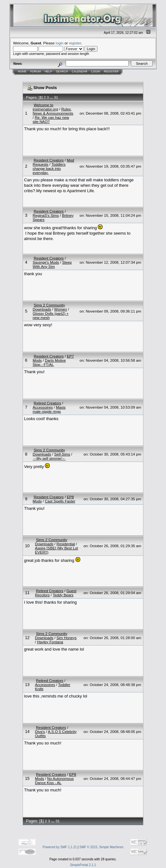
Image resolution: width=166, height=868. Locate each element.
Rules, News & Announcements (53, 111)
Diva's (40, 732)
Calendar (79, 72)
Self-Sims (62, 454)
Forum (36, 72)
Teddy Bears (63, 595)
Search (62, 72)
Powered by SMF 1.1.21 (60, 847)
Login (96, 72)
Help (48, 72)
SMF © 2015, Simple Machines (101, 847)
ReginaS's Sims (46, 215)
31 (56, 97)
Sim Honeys (66, 638)
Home (22, 72)
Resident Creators (49, 160)
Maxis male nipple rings (49, 409)
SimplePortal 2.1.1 (83, 865)
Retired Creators (47, 403)
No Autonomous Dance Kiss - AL (54, 781)
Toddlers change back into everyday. (49, 168)
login (60, 43)
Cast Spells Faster (60, 501)
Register (111, 72)
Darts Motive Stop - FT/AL (49, 362)
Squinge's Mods (46, 262)
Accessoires (43, 407)
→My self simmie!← (49, 458)
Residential (66, 544)
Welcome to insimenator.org (45, 107)
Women (61, 309)
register (75, 43)
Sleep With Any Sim (52, 264)
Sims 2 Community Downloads (49, 307)
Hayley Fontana (50, 642)
